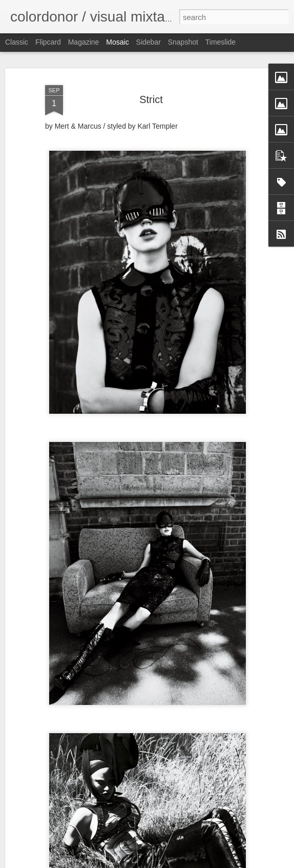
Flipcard (48, 42)
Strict (151, 86)
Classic (17, 42)
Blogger (179, 862)
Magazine (84, 42)
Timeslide (220, 42)
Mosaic (117, 42)
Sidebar (149, 42)
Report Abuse (209, 862)
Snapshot (183, 42)
